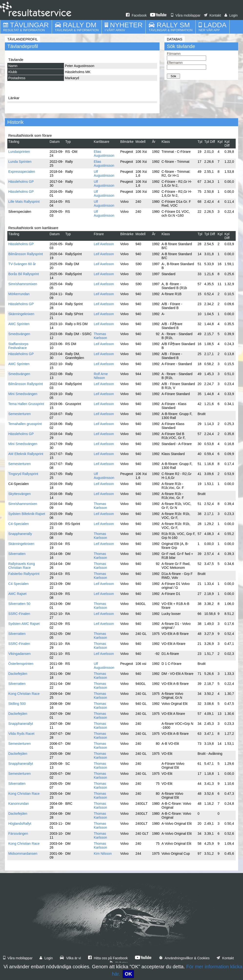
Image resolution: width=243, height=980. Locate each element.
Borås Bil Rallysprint (24, 274)
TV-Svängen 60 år (22, 264)
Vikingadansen (20, 654)
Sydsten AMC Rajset (24, 624)
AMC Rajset (17, 594)
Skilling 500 (17, 704)
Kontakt (213, 15)
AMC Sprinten (19, 324)
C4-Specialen (19, 524)
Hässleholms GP (21, 182)
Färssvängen (18, 834)
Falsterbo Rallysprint (24, 574)
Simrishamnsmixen (23, 284)
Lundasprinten (19, 152)
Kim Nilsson (103, 854)
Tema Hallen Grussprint (26, 404)
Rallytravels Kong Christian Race (22, 566)
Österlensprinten (21, 664)
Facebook (136, 15)
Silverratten (17, 554)
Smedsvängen (19, 334)
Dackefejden (18, 674)
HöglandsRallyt (20, 824)
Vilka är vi (70, 958)
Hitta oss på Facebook (108, 958)
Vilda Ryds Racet (21, 734)
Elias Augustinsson (104, 154)
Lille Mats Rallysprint (24, 202)
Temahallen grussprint (25, 424)
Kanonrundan (19, 804)
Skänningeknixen (21, 314)
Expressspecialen (22, 172)
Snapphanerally (20, 534)
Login (231, 15)
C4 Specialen (18, 584)
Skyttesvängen (20, 494)
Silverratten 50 (19, 604)
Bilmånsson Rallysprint (26, 254)
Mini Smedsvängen (23, 394)
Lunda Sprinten (20, 162)
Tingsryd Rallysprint (23, 474)
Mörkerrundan (19, 294)
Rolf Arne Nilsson (101, 376)
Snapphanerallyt (21, 724)
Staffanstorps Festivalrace (18, 346)
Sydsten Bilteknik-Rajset (27, 514)
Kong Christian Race (24, 694)
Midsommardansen (23, 854)
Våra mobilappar (186, 15)
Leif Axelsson (104, 244)
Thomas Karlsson (100, 336)
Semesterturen (20, 414)
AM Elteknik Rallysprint (26, 454)
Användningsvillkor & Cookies (184, 958)
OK (128, 974)
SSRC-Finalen (19, 614)
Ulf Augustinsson (104, 174)
